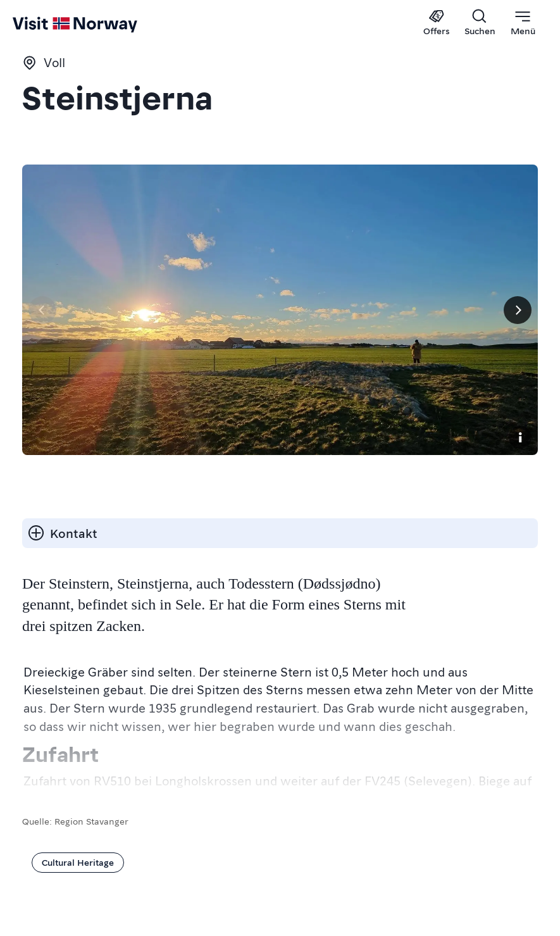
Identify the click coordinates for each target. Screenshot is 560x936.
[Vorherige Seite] (42, 310)
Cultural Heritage (78, 862)
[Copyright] (520, 437)
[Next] (518, 310)
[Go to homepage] (36, 23)
